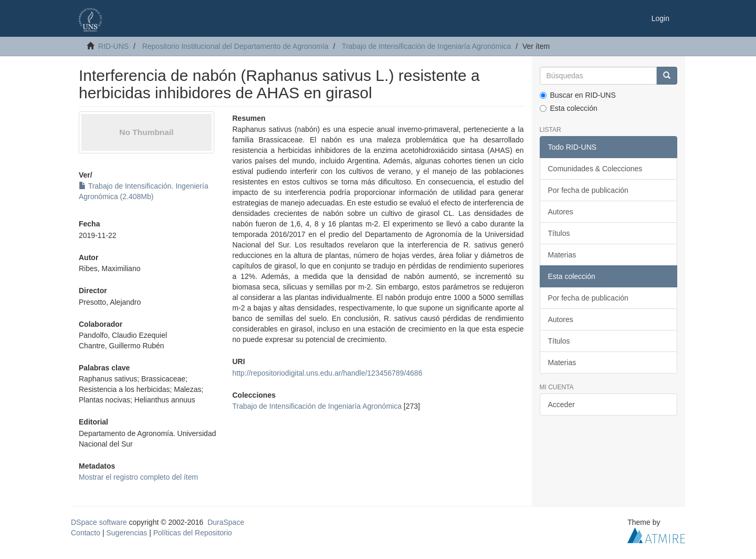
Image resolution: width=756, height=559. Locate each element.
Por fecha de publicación (588, 190)
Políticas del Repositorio (193, 533)
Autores (561, 212)
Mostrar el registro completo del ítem (138, 477)
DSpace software (99, 522)
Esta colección (569, 108)
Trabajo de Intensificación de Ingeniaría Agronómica (426, 46)
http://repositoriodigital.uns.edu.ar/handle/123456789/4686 (327, 373)
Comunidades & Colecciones (595, 169)
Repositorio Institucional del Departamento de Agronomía (235, 46)
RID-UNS (113, 46)
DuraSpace (226, 522)
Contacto (86, 533)
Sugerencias (127, 533)
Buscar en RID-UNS (578, 95)
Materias (562, 255)
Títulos (559, 233)
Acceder (561, 405)
